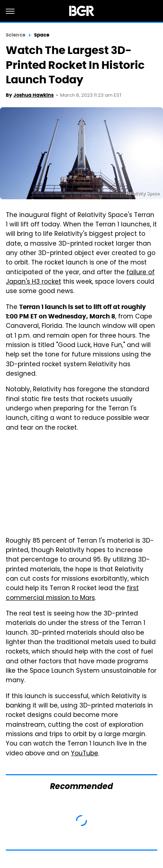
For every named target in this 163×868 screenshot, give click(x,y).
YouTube (85, 754)
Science (16, 35)
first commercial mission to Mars (72, 593)
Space (42, 35)
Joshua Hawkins (34, 95)
